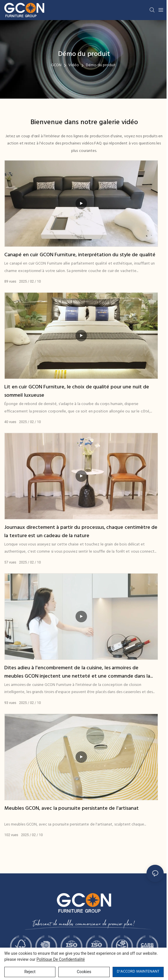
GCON (56, 65)
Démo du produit (101, 65)
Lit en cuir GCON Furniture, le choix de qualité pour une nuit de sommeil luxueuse (77, 391)
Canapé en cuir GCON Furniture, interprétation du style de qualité (80, 255)
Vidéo (74, 65)
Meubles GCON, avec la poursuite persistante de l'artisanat (72, 809)
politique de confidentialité (61, 959)
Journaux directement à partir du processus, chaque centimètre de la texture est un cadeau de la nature (81, 532)
